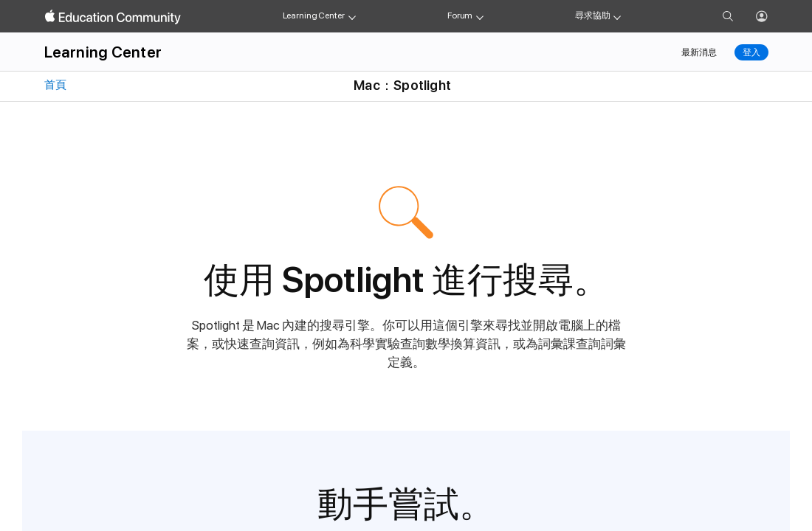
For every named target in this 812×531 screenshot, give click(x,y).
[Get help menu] (617, 16)
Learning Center (314, 15)
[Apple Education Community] (113, 17)
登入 (751, 52)
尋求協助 (593, 15)
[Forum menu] (480, 16)
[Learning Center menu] (352, 16)
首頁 (54, 85)
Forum (460, 15)
